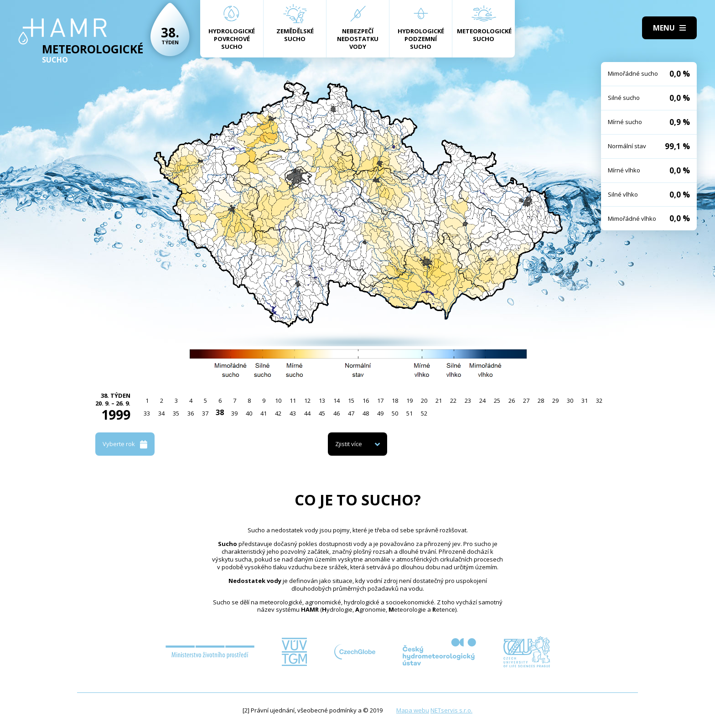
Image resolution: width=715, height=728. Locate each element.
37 (205, 413)
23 (468, 400)
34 (161, 413)
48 (366, 413)
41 (264, 413)
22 (453, 400)
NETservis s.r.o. (451, 710)
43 (293, 413)
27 (526, 400)
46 (337, 413)
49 (380, 413)
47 (351, 413)
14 (337, 400)
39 (234, 413)
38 (220, 412)
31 (585, 400)
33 (147, 413)
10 (278, 400)
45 (322, 413)
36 (191, 413)
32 (599, 400)
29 (555, 400)
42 (278, 413)
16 (366, 400)
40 (249, 413)
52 (424, 413)
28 (541, 400)
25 (497, 400)
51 (409, 413)
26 (512, 400)
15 (351, 400)
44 (307, 413)
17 (380, 400)
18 (395, 400)
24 (482, 400)
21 (439, 400)
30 (570, 400)
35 (176, 413)
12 (307, 400)
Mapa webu (413, 710)
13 (322, 400)
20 (424, 400)
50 (395, 413)
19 (409, 400)
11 (293, 400)
